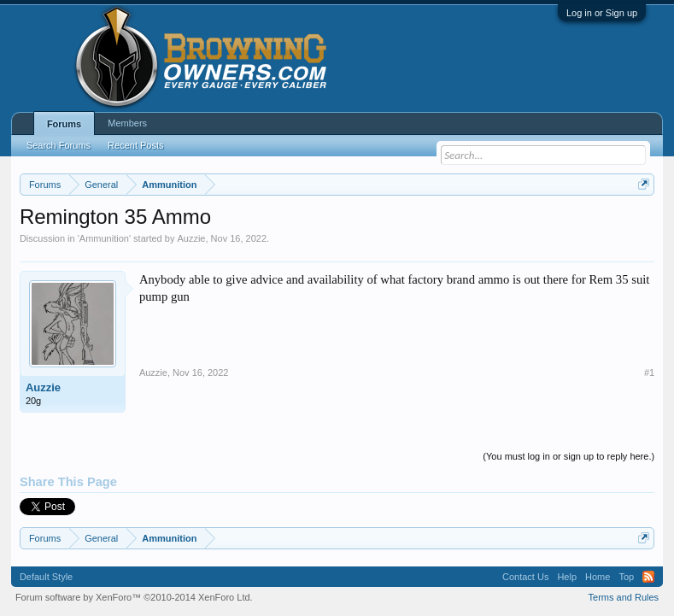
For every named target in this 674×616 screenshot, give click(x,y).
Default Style (46, 577)
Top (626, 577)
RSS (648, 577)
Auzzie (191, 238)
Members (127, 123)
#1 (649, 373)
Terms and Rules (624, 597)
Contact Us (525, 577)
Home (598, 577)
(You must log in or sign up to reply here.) (569, 456)
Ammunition (104, 238)
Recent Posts (135, 145)
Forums (64, 124)
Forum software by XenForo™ (134, 597)
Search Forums (59, 145)
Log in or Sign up (602, 13)
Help (567, 577)
